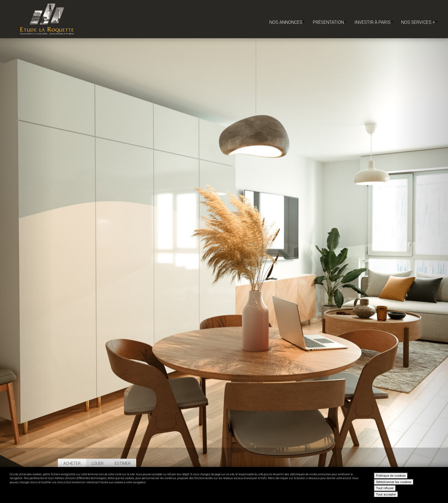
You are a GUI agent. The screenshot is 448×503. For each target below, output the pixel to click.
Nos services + (419, 22)
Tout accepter (386, 494)
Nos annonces (287, 22)
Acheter (72, 463)
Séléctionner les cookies (394, 482)
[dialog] (224, 485)
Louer (98, 463)
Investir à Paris (374, 22)
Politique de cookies (391, 476)
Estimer (123, 463)
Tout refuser (385, 488)
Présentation (329, 22)
